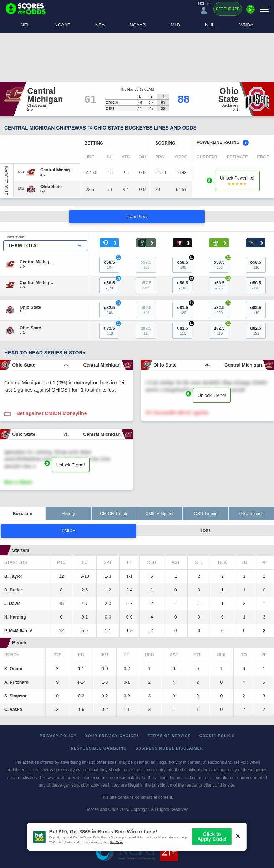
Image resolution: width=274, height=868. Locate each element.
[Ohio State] (51, 187)
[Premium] (250, 12)
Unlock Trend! (212, 395)
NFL (25, 25)
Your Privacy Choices (112, 736)
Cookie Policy (217, 736)
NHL (210, 25)
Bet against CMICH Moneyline (52, 413)
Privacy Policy (58, 736)
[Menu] (264, 9)
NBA (100, 25)
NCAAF (62, 25)
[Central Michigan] (57, 170)
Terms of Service (169, 736)
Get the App (228, 9)
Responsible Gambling (99, 748)
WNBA (246, 25)
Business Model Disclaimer (169, 748)
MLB (175, 25)
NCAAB (138, 25)
